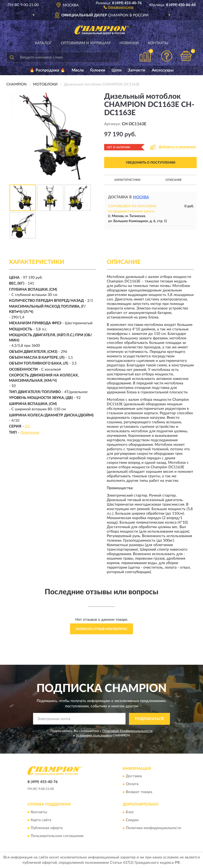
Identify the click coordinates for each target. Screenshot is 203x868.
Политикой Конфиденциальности (127, 731)
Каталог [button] (43, 43)
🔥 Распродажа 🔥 (47, 70)
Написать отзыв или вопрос (101, 629)
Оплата (132, 784)
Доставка (134, 776)
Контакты (158, 43)
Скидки (132, 820)
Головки (98, 70)
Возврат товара (139, 792)
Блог (130, 812)
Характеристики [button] (127, 180)
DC (27, 426)
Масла (78, 70)
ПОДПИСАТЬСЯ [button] (149, 719)
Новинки (129, 43)
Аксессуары (163, 70)
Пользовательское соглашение (57, 836)
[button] (119, 7)
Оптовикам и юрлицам (86, 43)
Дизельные (30, 433)
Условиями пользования (94, 735)
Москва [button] (141, 197)
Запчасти (137, 70)
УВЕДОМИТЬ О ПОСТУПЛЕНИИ (151, 163)
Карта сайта (41, 820)
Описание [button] (174, 180)
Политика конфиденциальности (153, 828)
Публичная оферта (47, 828)
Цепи (117, 70)
